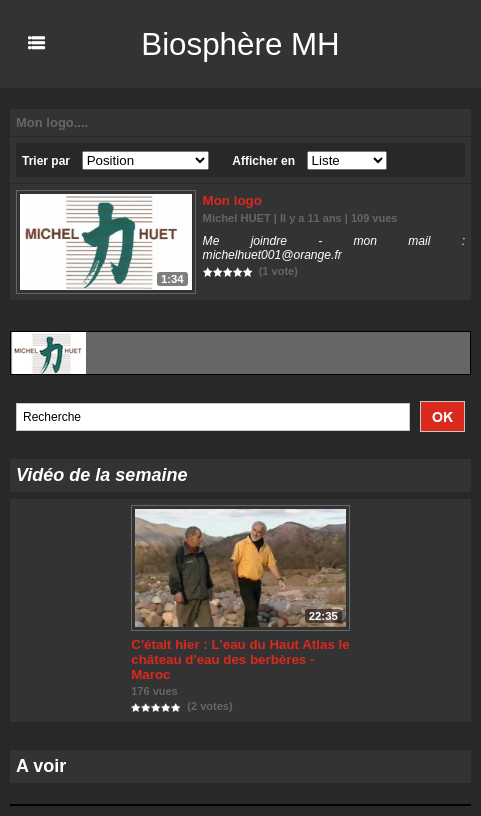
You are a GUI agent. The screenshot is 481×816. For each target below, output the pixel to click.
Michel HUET (236, 218)
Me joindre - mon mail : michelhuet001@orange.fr (334, 248)
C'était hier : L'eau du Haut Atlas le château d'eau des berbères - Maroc (237, 659)
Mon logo (232, 200)
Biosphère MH (240, 44)
